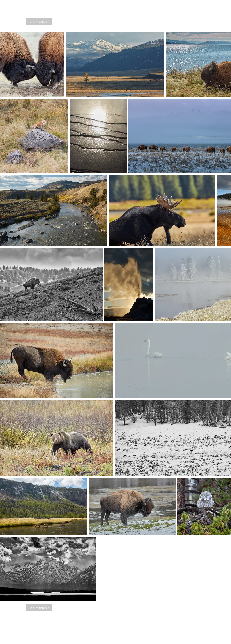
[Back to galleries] (39, 22)
